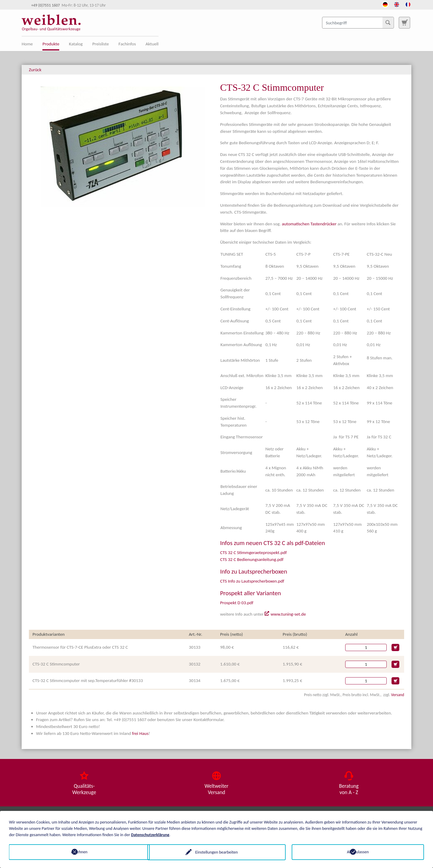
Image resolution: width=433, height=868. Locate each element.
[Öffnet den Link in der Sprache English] (397, 4)
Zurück (35, 70)
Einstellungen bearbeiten (216, 852)
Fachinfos (127, 44)
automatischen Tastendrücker (309, 224)
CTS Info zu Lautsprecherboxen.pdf (252, 581)
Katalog (76, 44)
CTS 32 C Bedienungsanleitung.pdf (252, 559)
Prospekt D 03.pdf (237, 603)
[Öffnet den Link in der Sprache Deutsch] (385, 4)
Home (27, 44)
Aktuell (152, 44)
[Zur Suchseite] (404, 23)
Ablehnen (75, 852)
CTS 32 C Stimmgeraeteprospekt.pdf (253, 553)
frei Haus (140, 733)
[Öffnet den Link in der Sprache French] (408, 4)
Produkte (51, 44)
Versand (398, 695)
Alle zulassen (358, 852)
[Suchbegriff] (358, 23)
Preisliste (101, 44)
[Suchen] (388, 23)
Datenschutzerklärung (150, 834)
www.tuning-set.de (288, 614)
